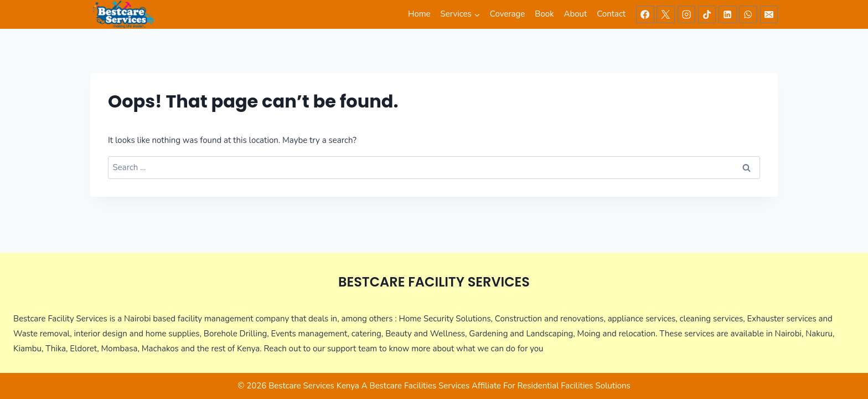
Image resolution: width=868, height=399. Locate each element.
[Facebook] (645, 14)
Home (419, 14)
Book (544, 14)
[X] (665, 14)
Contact (611, 14)
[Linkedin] (727, 14)
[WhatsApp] (748, 14)
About (576, 14)
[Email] (769, 14)
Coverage (507, 14)
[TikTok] (707, 14)
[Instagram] (686, 14)
